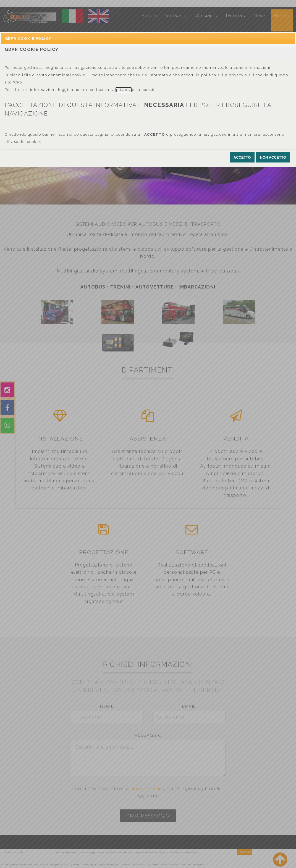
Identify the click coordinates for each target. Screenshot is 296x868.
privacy (124, 90)
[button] (242, 157)
